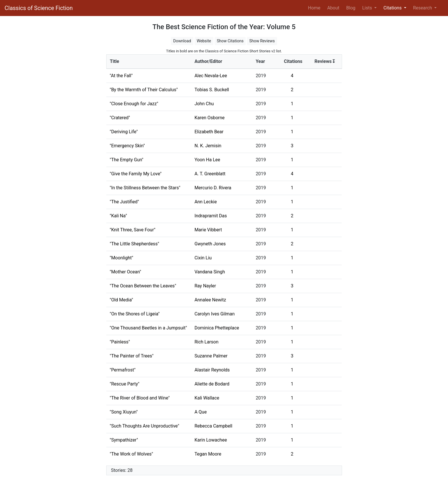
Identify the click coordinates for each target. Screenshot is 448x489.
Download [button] (182, 41)
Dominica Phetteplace (217, 328)
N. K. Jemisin (208, 146)
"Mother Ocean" (125, 272)
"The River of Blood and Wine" (140, 398)
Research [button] (423, 8)
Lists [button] (368, 8)
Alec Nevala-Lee (211, 76)
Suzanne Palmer (211, 356)
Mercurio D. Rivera (213, 188)
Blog (351, 8)
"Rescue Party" (125, 384)
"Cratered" (120, 118)
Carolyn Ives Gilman (215, 314)
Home (315, 7)
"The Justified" (124, 202)
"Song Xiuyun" (124, 412)
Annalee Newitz (210, 300)
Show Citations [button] (230, 41)
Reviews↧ (325, 61)
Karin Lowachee (211, 440)
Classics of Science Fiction (39, 8)
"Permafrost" (123, 370)
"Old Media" (121, 300)
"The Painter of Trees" (132, 356)
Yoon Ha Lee (207, 160)
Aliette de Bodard (212, 384)
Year (260, 61)
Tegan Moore (208, 454)
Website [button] (204, 41)
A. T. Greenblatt (210, 174)
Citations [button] (393, 8)
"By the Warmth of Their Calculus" (144, 90)
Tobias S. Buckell (212, 90)
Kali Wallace (207, 398)
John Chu (204, 104)
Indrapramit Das (211, 216)
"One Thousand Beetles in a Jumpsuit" (148, 328)
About (333, 8)
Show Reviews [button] (262, 41)
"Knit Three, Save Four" (133, 230)
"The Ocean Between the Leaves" (143, 286)
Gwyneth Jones (210, 244)
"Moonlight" (121, 258)
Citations (293, 61)
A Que (201, 412)
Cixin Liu (203, 258)
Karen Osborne (210, 118)
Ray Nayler (205, 286)
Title (115, 61)
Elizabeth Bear (209, 132)
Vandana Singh (210, 272)
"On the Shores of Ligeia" (135, 314)
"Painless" (120, 342)
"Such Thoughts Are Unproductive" (144, 426)
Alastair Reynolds (212, 370)
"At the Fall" (121, 76)
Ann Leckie (206, 202)
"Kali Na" (118, 216)
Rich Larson (207, 342)
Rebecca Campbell (214, 426)
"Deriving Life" (124, 132)
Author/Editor (208, 61)
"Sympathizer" (124, 440)
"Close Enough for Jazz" (134, 104)
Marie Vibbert (208, 230)
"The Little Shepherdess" (134, 244)
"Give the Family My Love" (136, 174)
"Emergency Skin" (127, 146)
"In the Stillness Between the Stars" (145, 188)
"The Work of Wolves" (131, 454)
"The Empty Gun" (127, 160)
